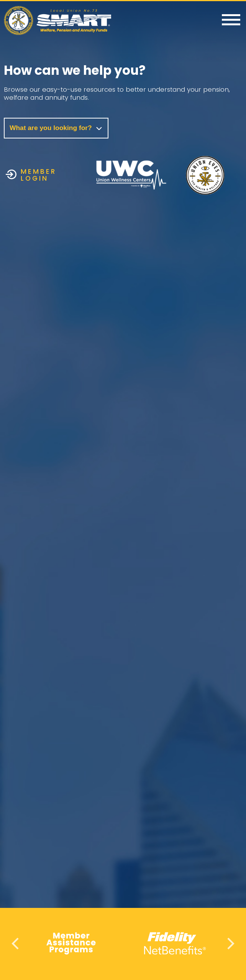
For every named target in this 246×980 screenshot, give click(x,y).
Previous (16, 943)
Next (230, 943)
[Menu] (231, 20)
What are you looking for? (56, 128)
